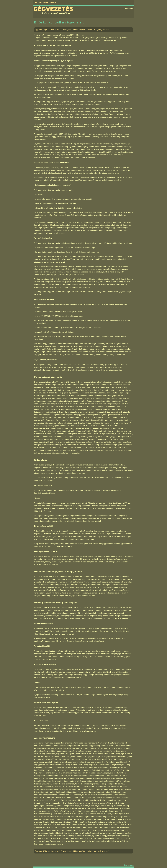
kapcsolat (129, 8)
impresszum (129, 865)
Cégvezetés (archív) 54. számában (56, 35)
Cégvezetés (53, 9)
